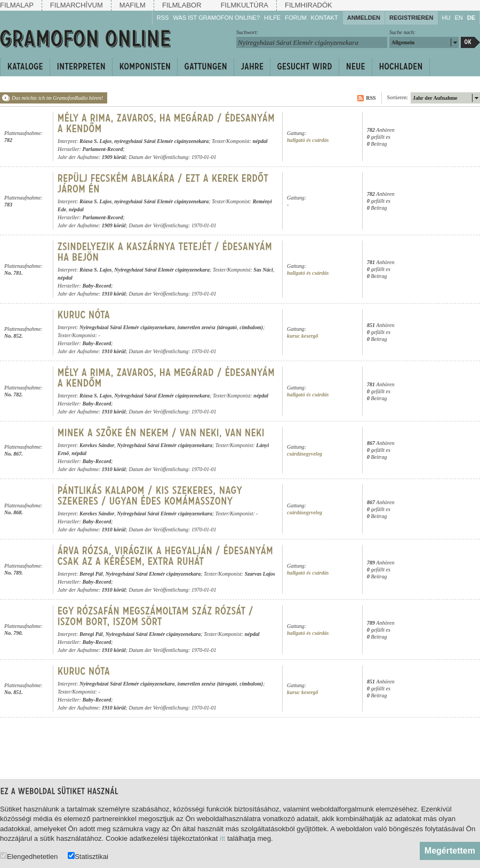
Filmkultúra (245, 5)
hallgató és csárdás (308, 140)
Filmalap (17, 5)
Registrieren (411, 18)
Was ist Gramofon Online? (216, 18)
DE (471, 18)
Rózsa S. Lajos (95, 141)
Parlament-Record (102, 149)
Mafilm (133, 5)
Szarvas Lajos (260, 574)
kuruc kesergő (303, 336)
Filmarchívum (77, 5)
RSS (163, 18)
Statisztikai (88, 856)
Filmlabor (182, 5)
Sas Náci (263, 270)
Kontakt (325, 18)
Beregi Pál (91, 574)
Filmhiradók (309, 5)
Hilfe (272, 18)
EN (458, 18)
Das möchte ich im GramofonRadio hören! (57, 98)
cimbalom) (251, 327)
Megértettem (450, 851)
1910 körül (114, 294)
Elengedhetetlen (29, 856)
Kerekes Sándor (97, 445)
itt (222, 838)
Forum (295, 18)
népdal (260, 141)
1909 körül (114, 157)
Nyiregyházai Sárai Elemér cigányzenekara (162, 270)
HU (446, 18)
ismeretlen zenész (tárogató (207, 327)
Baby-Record (97, 286)
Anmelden (364, 18)
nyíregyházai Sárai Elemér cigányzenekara (161, 141)
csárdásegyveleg (305, 454)
